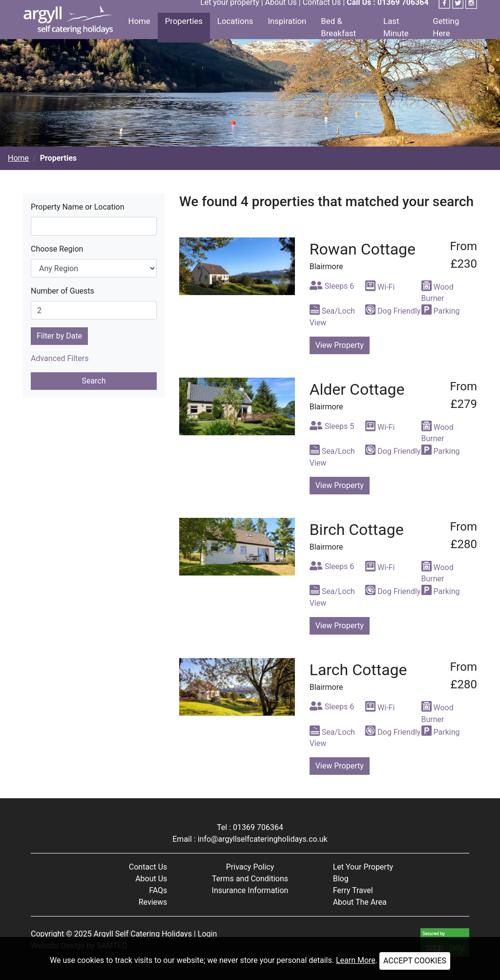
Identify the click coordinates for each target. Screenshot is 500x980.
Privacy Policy (250, 867)
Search (94, 381)
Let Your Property (363, 867)
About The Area (360, 902)
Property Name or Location (78, 207)
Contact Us (148, 867)
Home (139, 21)
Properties (184, 21)
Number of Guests (62, 291)
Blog (341, 879)
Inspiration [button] (287, 21)
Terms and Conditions (250, 879)
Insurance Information (250, 890)
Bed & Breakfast (338, 27)
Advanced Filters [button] (60, 358)
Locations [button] (235, 21)
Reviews (153, 902)
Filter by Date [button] (59, 336)
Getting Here (446, 27)
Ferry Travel (353, 890)
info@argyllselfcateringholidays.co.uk (263, 839)
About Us (151, 879)
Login (207, 934)
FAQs (158, 890)
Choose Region (57, 249)
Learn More (356, 960)
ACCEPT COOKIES (415, 961)
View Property (340, 345)
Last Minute (396, 27)
